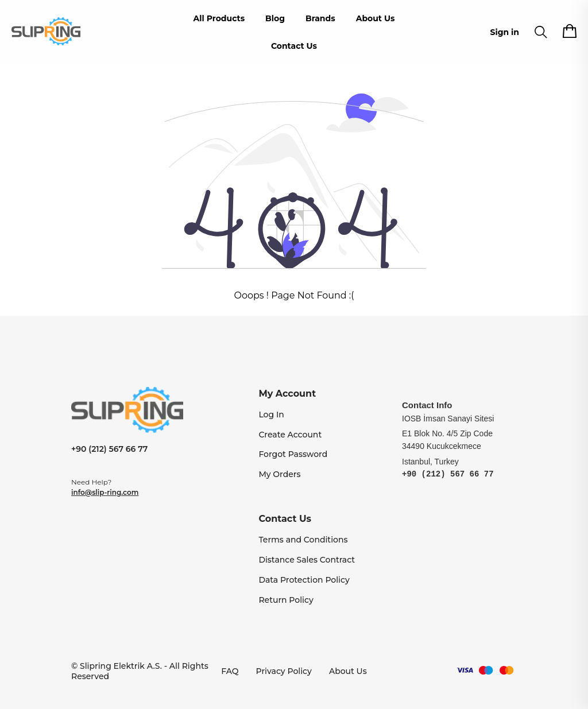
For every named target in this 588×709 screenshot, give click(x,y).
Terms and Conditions (303, 540)
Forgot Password (293, 454)
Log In (271, 414)
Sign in (504, 32)
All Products (219, 18)
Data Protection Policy (304, 580)
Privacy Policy (284, 671)
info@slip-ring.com (105, 492)
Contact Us (294, 46)
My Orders (279, 474)
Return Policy (286, 600)
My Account (287, 394)
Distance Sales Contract (307, 560)
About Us (376, 18)
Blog (275, 18)
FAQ (230, 671)
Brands (320, 18)
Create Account (290, 435)
